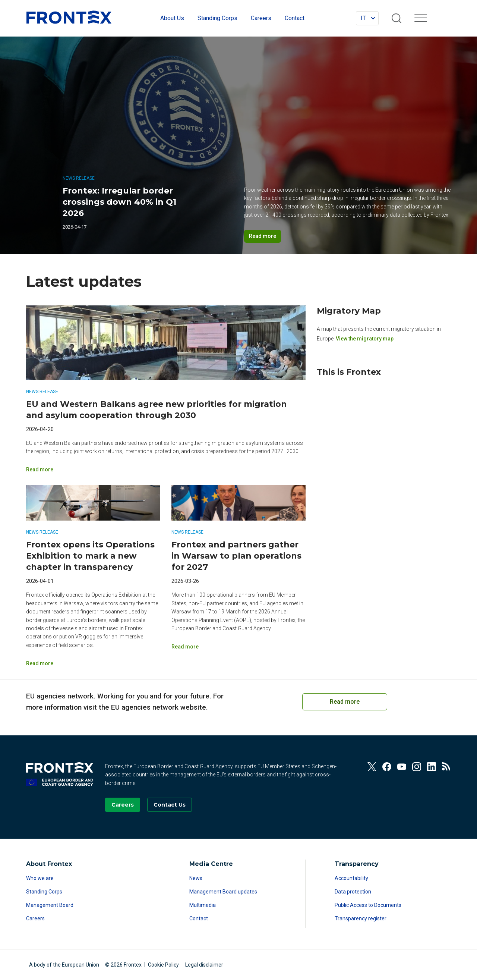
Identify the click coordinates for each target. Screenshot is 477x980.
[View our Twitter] (372, 767)
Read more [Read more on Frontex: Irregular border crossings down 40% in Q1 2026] (263, 236)
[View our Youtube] (402, 767)
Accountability (351, 878)
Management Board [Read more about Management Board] (50, 905)
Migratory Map (349, 311)
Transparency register (361, 918)
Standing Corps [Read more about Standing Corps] (44, 892)
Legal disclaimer (204, 965)
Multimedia (203, 905)
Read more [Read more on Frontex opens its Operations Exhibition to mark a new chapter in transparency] (40, 663)
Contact (199, 918)
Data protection (353, 892)
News (196, 878)
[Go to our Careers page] (123, 805)
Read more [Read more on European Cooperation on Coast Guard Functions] (345, 702)
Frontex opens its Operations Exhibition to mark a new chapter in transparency (90, 556)
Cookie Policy (163, 965)
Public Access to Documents (368, 905)
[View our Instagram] (417, 767)
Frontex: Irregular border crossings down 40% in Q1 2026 (119, 202)
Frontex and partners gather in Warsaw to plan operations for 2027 (236, 556)
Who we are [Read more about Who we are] (40, 878)
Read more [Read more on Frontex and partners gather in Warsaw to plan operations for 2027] (185, 647)
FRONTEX (69, 17)
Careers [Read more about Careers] (35, 918)
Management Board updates (223, 892)
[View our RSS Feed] (446, 767)
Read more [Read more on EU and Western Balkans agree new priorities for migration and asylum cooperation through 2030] (40, 469)
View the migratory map (365, 339)
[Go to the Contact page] (170, 805)
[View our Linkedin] (432, 767)
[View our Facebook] (387, 767)
